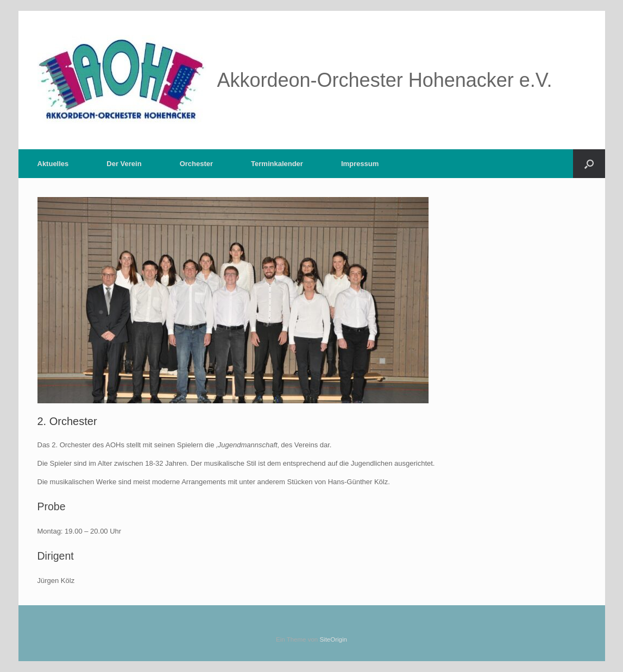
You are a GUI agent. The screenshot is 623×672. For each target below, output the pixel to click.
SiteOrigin (333, 639)
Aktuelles (53, 164)
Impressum (360, 164)
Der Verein (124, 164)
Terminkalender (277, 164)
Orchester (196, 164)
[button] (589, 164)
